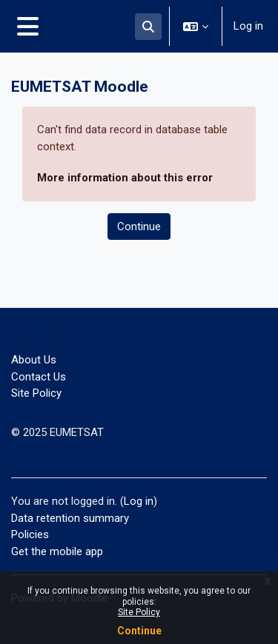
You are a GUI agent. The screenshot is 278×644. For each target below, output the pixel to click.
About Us (34, 360)
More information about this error (125, 178)
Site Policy (139, 612)
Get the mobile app (57, 551)
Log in (248, 26)
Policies (30, 534)
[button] (148, 27)
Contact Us (39, 377)
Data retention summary (70, 518)
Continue (139, 631)
